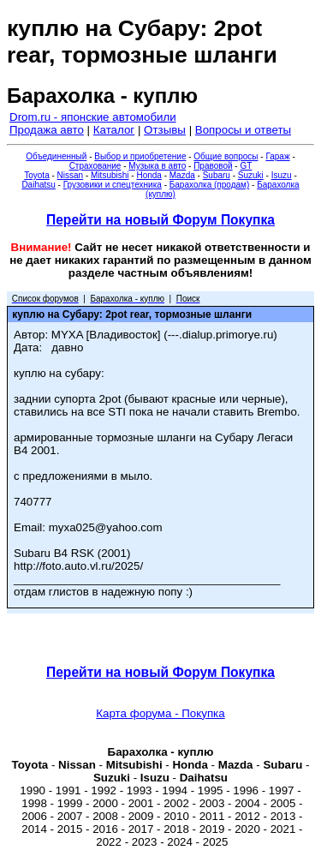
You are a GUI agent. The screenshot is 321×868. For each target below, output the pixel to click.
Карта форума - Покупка (160, 713)
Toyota (36, 175)
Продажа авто (47, 130)
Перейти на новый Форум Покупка (160, 220)
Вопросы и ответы (243, 130)
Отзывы (165, 130)
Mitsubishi (110, 175)
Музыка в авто (157, 166)
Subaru (217, 175)
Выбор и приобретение (140, 156)
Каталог (114, 130)
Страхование (95, 166)
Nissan (71, 175)
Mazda (182, 175)
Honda (149, 175)
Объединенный (56, 156)
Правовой (213, 166)
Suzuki (251, 175)
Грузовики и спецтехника (113, 185)
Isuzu (282, 175)
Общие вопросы (226, 156)
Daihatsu (38, 185)
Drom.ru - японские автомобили (93, 117)
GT (246, 166)
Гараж (277, 156)
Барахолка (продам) (210, 185)
